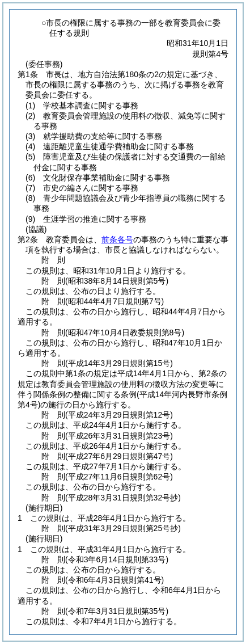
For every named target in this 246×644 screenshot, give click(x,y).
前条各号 (117, 239)
